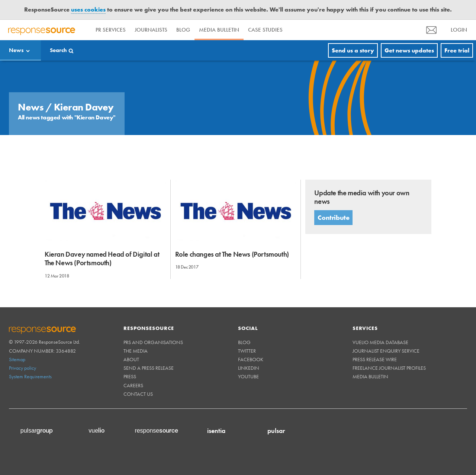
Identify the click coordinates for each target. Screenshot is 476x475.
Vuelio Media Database (380, 342)
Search (58, 50)
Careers (133, 385)
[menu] (431, 30)
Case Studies (265, 30)
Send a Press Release (149, 368)
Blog (183, 30)
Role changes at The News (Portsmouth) (232, 254)
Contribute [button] (333, 217)
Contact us (138, 394)
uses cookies (88, 9)
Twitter (247, 351)
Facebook (251, 359)
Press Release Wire (375, 359)
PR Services (111, 30)
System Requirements (30, 376)
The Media (136, 351)
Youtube (248, 376)
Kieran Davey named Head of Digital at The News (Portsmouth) (102, 259)
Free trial (457, 50)
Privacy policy (22, 368)
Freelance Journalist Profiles (389, 368)
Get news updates (409, 50)
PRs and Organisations (153, 342)
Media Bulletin (219, 30)
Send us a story (353, 50)
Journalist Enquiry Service (386, 351)
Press (130, 376)
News (16, 50)
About (131, 359)
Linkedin (249, 368)
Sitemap (17, 359)
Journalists (151, 30)
